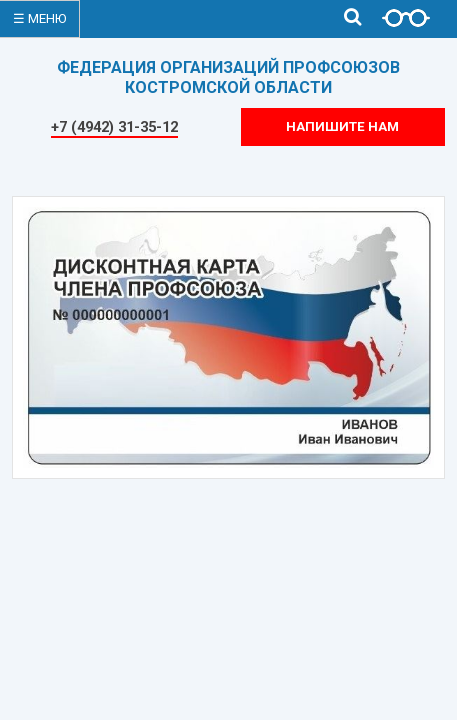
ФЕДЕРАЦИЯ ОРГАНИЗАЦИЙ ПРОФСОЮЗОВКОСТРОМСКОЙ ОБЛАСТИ (228, 77)
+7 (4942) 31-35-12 (114, 127)
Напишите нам (342, 126)
